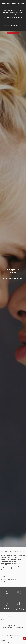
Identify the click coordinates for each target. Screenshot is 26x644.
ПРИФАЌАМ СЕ (13, 33)
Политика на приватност (13, 21)
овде (15, 29)
